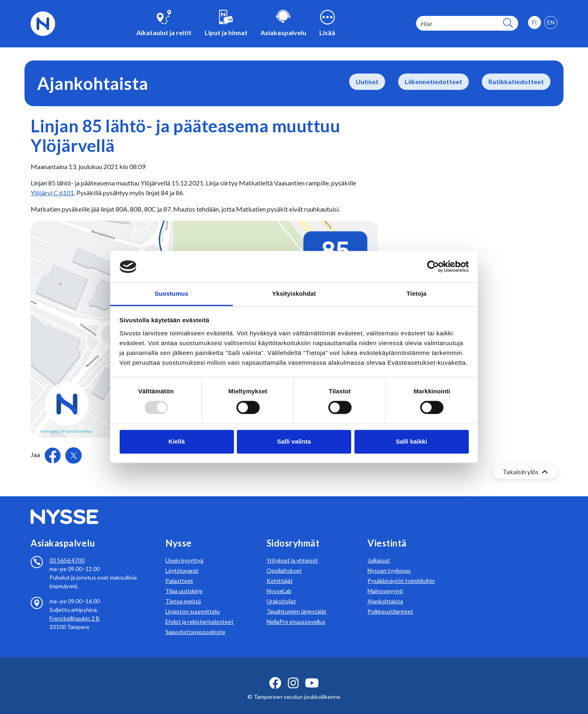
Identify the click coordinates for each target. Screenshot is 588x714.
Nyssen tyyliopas (389, 561)
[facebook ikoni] (275, 673)
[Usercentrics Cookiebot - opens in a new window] (433, 267)
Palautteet (179, 571)
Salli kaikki (411, 441)
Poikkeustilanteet (390, 601)
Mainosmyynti (385, 581)
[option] (551, 22)
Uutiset (367, 81)
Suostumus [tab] (172, 293)
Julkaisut (379, 550)
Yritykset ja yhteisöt (292, 550)
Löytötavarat (182, 561)
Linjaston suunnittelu (193, 601)
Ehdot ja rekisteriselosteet (199, 612)
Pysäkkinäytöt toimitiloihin (401, 571)
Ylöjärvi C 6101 (52, 193)
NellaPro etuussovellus (296, 612)
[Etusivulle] (43, 23)
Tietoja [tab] (417, 293)
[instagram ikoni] (293, 673)
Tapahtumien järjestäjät (297, 601)
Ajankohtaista (385, 591)
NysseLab (279, 581)
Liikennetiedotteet (433, 81)
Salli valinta (294, 441)
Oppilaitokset (284, 561)
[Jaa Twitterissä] (73, 455)
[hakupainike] (508, 23)
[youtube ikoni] (312, 673)
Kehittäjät (280, 571)
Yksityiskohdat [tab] (294, 293)
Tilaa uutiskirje (184, 581)
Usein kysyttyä (184, 550)
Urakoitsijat (281, 591)
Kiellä (176, 441)
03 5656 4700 (67, 550)
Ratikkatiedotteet (516, 81)
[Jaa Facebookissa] (53, 454)
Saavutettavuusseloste (195, 622)
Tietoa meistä (183, 591)
